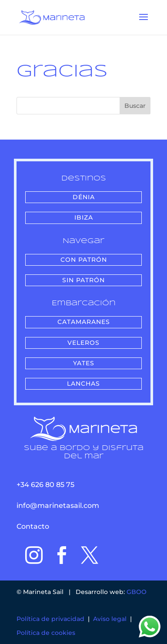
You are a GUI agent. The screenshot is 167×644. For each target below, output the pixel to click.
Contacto (33, 526)
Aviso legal (110, 619)
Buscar (135, 106)
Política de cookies (46, 633)
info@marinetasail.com (58, 506)
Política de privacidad (50, 619)
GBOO (137, 592)
